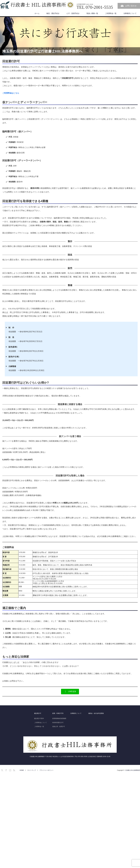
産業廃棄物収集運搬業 (59, 718)
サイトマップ (32, 770)
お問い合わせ (131, 6)
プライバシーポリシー (46, 770)
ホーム (37, 13)
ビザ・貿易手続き (73, 13)
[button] (70, 692)
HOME (22, 770)
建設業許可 (38, 713)
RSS (14, 770)
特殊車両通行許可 (58, 723)
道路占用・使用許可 (59, 727)
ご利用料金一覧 (111, 13)
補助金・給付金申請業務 (96, 713)
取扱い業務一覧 (92, 13)
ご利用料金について (40, 723)
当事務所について (130, 13)
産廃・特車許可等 (58, 713)
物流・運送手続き (53, 13)
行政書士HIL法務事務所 (133, 770)
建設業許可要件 (39, 718)
